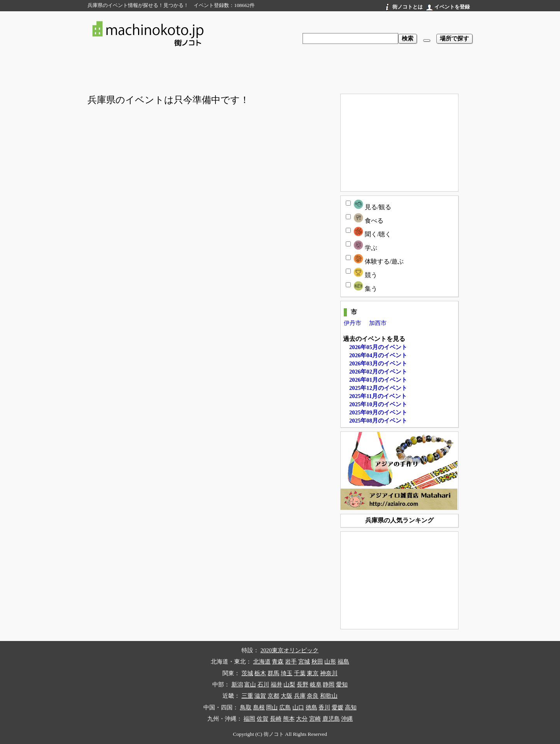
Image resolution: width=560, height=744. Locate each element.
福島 (343, 662)
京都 (273, 696)
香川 (324, 707)
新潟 (237, 685)
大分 (302, 719)
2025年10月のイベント (378, 404)
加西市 (378, 323)
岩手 (291, 662)
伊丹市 (353, 323)
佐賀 (262, 719)
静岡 (329, 685)
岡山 (272, 707)
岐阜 (316, 685)
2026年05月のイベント (378, 347)
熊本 (289, 719)
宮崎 (315, 719)
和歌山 (329, 696)
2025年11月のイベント (378, 396)
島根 (259, 707)
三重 (247, 696)
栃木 (260, 673)
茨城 (247, 673)
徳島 (311, 707)
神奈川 (329, 673)
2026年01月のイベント (378, 380)
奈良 (313, 696)
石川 (263, 685)
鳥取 (246, 707)
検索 (408, 38)
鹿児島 (331, 719)
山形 (330, 662)
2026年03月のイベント (378, 363)
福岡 (249, 719)
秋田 (317, 662)
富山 (250, 685)
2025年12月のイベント (378, 388)
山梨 (289, 685)
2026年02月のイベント (378, 372)
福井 (276, 685)
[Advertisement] (280, 72)
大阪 (287, 696)
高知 (351, 707)
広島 (285, 707)
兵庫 (300, 696)
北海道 (262, 662)
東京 (313, 673)
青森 (278, 662)
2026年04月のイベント (378, 355)
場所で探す (454, 38)
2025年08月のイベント (378, 421)
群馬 (273, 673)
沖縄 (347, 719)
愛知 (342, 685)
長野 (303, 685)
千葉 (300, 673)
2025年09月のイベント (378, 412)
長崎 (276, 719)
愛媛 (338, 707)
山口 (298, 707)
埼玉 (287, 673)
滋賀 (260, 696)
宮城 (304, 662)
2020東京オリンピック (290, 650)
